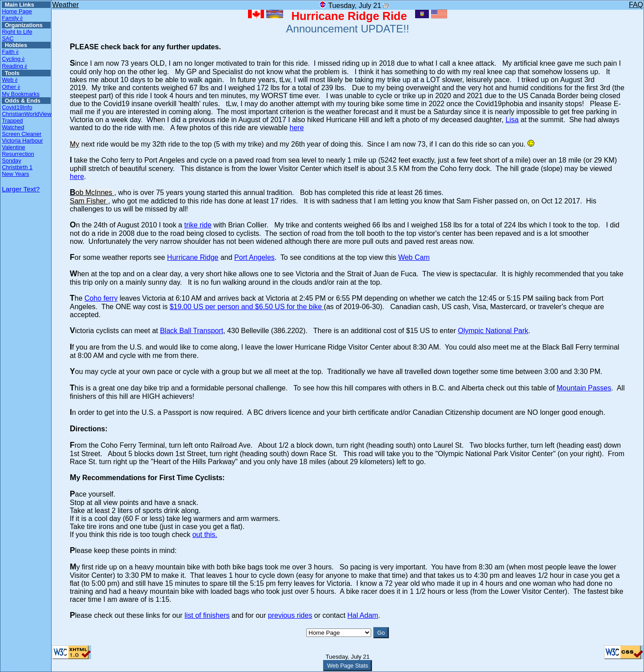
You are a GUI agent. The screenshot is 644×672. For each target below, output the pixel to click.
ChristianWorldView (26, 114)
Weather (65, 5)
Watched (13, 127)
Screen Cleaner (22, 134)
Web (10, 80)
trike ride (198, 225)
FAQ (636, 5)
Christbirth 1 (17, 167)
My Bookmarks (21, 94)
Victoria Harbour (22, 141)
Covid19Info (17, 107)
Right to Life (17, 32)
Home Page (17, 11)
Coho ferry (101, 298)
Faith (10, 52)
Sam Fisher (89, 201)
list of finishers (207, 615)
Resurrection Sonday (18, 157)
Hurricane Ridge (193, 257)
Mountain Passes (584, 388)
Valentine (13, 147)
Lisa (512, 120)
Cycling (13, 59)
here (297, 128)
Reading (14, 66)
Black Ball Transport (192, 331)
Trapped (12, 121)
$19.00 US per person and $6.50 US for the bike (247, 307)
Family (12, 18)
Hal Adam (363, 615)
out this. (205, 535)
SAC (8, 38)
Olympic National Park (493, 331)
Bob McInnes (92, 193)
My (74, 144)
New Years (15, 174)
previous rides (290, 615)
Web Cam (414, 257)
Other (11, 87)
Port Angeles (254, 257)
